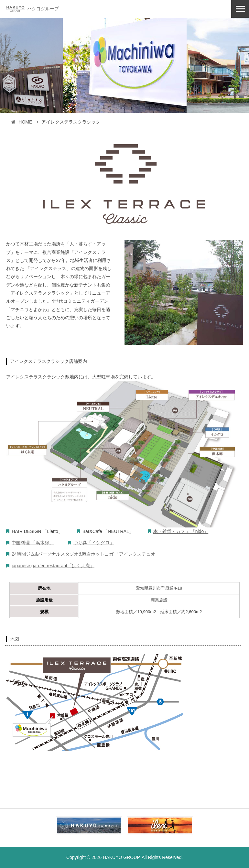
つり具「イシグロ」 (94, 543)
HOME (22, 122)
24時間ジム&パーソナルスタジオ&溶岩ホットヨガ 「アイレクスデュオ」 (86, 554)
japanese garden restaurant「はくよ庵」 (53, 566)
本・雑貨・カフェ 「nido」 (181, 531)
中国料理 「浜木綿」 (33, 543)
